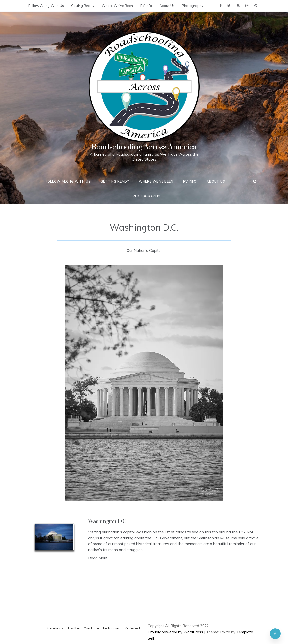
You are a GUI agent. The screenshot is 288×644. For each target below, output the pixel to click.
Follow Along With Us (46, 6)
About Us (167, 6)
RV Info (146, 6)
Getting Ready (83, 6)
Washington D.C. (108, 521)
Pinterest (132, 628)
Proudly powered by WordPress (176, 632)
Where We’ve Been (117, 6)
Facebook (55, 628)
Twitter (74, 628)
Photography (193, 6)
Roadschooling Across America (144, 147)
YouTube (91, 628)
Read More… (99, 558)
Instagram (112, 628)
